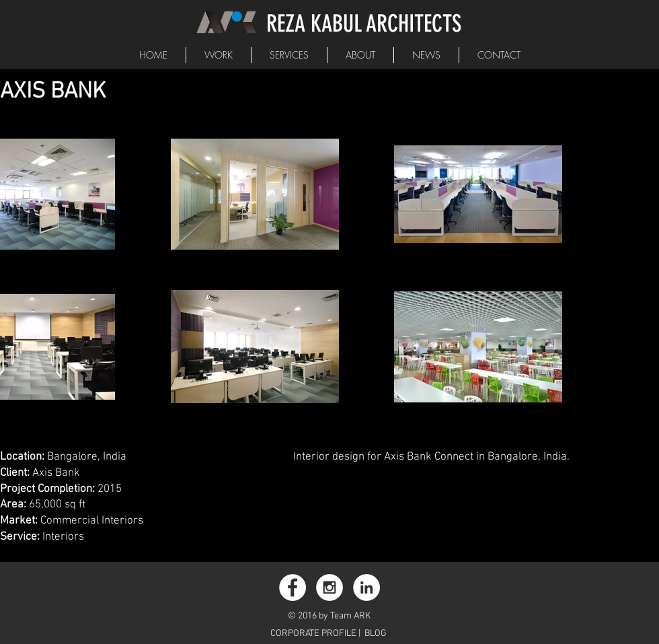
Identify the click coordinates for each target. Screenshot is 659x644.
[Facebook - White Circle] (293, 587)
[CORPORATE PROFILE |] (317, 634)
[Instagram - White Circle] (329, 587)
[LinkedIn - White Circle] (366, 587)
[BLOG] (376, 634)
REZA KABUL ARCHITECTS (364, 24)
